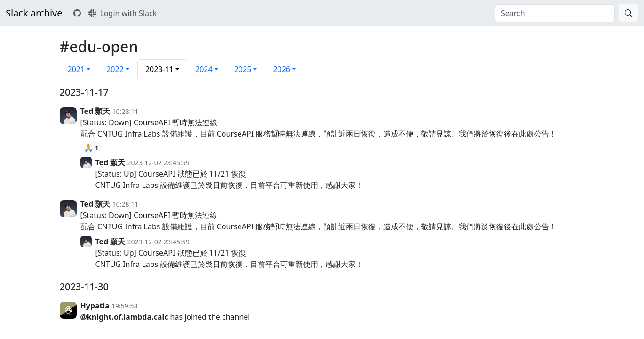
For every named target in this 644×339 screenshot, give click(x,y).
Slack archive (34, 13)
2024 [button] (204, 69)
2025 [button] (243, 69)
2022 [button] (115, 69)
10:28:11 (126, 111)
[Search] (628, 13)
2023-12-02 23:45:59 (159, 163)
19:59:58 (125, 306)
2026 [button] (282, 69)
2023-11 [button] (159, 69)
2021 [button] (76, 69)
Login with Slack (123, 13)
